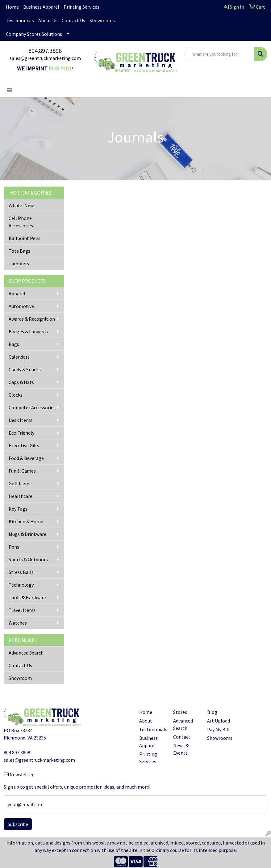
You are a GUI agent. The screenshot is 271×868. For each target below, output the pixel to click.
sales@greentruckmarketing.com (45, 58)
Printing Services (81, 7)
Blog (212, 712)
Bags (14, 344)
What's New (21, 205)
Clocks (16, 395)
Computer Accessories (32, 407)
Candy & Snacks (25, 369)
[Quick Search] (219, 54)
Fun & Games (22, 471)
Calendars (19, 357)
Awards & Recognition (32, 319)
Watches (18, 623)
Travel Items (22, 610)
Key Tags (18, 509)
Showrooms (102, 20)
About (146, 721)
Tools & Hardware (27, 597)
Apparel (17, 293)
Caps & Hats (21, 382)
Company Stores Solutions (34, 34)
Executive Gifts (24, 445)
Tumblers (19, 263)
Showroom (20, 678)
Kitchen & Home (26, 521)
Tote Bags (19, 251)
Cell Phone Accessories (21, 222)
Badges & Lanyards (28, 331)
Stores (180, 712)
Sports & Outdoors (28, 559)
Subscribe (18, 824)
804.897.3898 (45, 51)
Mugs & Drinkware (27, 534)
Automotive (21, 306)
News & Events (181, 749)
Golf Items (20, 483)
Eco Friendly (21, 433)
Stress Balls (21, 572)
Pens (14, 547)
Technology (21, 585)
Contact (182, 737)
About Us (48, 20)
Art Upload (219, 721)
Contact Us (73, 20)
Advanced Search (26, 653)
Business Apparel (41, 7)
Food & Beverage (26, 458)
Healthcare (21, 496)
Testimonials (20, 20)
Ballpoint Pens (25, 238)
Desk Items (21, 420)
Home (12, 7)
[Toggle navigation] (10, 90)
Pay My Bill (218, 729)
